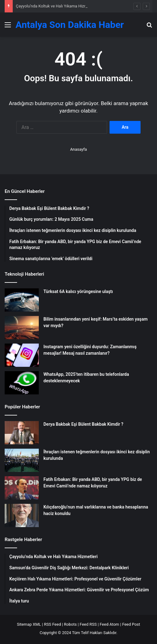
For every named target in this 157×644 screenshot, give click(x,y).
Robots (70, 624)
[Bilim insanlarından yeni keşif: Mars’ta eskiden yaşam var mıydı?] (22, 328)
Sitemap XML (29, 624)
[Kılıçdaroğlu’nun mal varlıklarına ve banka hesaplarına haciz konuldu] (22, 515)
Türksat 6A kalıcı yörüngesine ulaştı (78, 291)
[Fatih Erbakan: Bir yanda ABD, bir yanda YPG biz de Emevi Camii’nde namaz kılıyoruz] (22, 488)
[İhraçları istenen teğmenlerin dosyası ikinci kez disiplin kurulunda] (22, 460)
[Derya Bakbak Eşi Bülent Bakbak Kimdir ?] (22, 433)
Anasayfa (78, 149)
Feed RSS (88, 624)
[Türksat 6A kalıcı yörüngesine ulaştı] (22, 300)
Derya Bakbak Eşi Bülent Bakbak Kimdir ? (83, 424)
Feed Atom (109, 624)
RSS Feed (53, 624)
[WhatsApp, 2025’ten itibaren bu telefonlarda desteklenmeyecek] (22, 383)
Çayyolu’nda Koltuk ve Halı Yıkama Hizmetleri (56, 6)
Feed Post (131, 624)
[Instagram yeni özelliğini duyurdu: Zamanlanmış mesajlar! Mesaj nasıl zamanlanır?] (22, 355)
